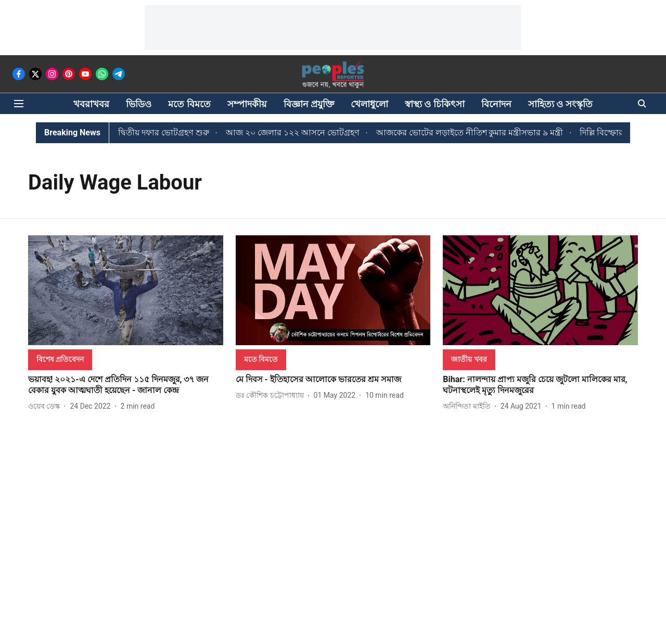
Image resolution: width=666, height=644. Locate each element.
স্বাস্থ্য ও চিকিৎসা (435, 104)
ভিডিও (139, 104)
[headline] (126, 385)
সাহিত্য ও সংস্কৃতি (560, 104)
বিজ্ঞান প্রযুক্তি (309, 104)
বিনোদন (496, 104)
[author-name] (46, 406)
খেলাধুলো (369, 104)
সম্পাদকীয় (247, 104)
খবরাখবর (91, 104)
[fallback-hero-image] (126, 290)
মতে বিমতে (189, 104)
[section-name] (60, 359)
